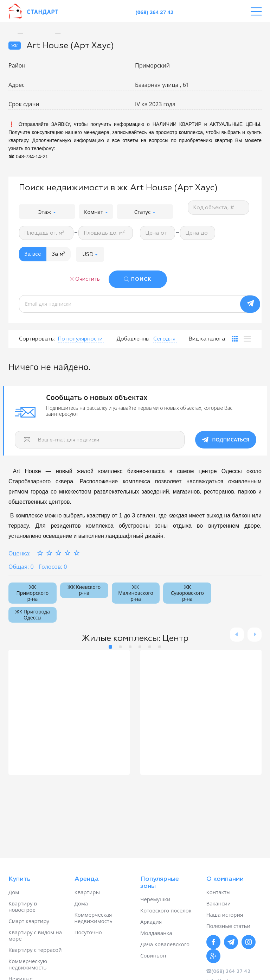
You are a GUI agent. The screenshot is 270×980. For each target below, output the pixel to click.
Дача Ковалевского (165, 944)
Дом (14, 892)
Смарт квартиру (29, 921)
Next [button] (255, 635)
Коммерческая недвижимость (94, 918)
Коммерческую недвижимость (28, 964)
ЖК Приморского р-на (33, 593)
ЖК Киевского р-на (84, 590)
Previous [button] (237, 635)
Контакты (218, 892)
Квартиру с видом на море (35, 935)
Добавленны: (133, 339)
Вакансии (219, 903)
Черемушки (155, 899)
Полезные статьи (229, 926)
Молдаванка (156, 933)
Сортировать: (37, 339)
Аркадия (151, 922)
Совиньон (153, 955)
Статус (145, 212)
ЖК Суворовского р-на (187, 593)
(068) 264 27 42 (155, 12)
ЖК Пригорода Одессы (33, 615)
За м (59, 254)
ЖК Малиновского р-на (136, 593)
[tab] (235, 339)
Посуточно (88, 932)
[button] (90, 254)
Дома (81, 903)
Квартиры (87, 892)
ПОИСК (141, 279)
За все (33, 254)
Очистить (88, 279)
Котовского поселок (166, 910)
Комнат (96, 212)
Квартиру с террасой (35, 950)
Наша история (225, 915)
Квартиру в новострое (23, 906)
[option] (102, 30)
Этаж (47, 212)
